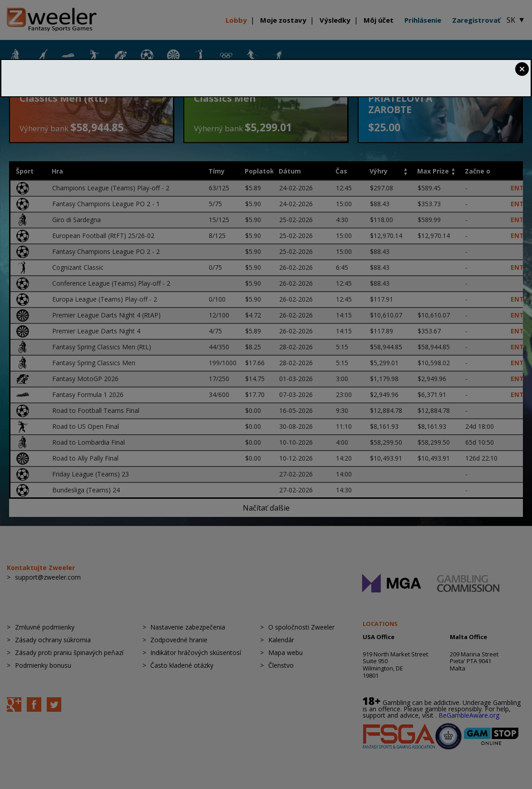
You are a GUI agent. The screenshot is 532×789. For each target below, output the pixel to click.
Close (522, 69)
